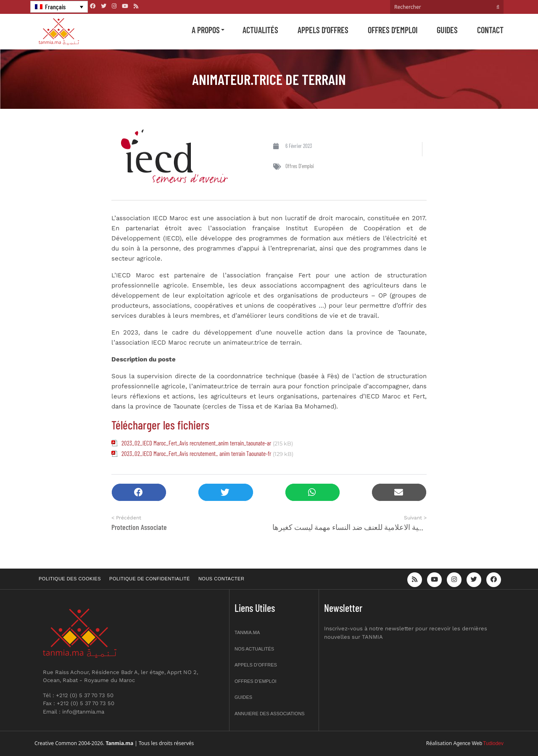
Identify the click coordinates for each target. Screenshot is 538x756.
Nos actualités (254, 649)
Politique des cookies (70, 579)
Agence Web (468, 743)
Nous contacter (221, 579)
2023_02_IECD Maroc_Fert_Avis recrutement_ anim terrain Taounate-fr (196, 453)
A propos (206, 30)
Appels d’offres (323, 30)
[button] (139, 492)
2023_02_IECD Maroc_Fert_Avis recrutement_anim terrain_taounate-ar (196, 443)
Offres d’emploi (393, 30)
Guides (447, 30)
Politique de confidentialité (150, 579)
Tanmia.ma (247, 632)
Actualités (260, 30)
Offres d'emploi (300, 166)
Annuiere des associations (270, 714)
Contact (490, 30)
